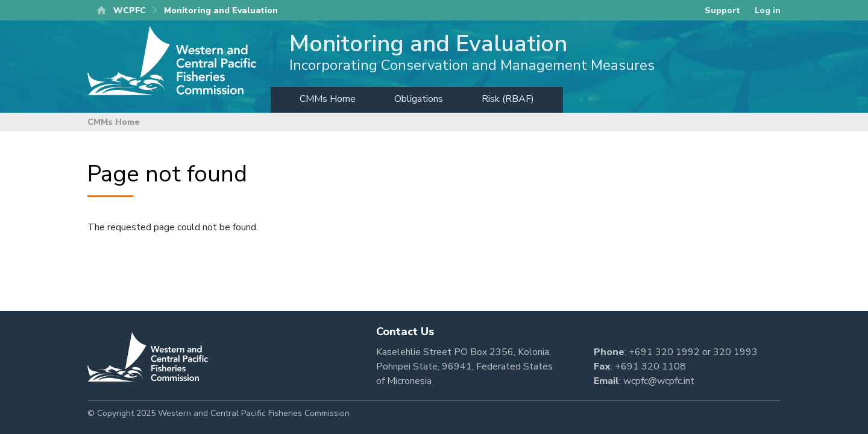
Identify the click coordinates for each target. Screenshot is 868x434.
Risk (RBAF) (508, 99)
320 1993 (735, 352)
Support (722, 11)
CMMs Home (328, 99)
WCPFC (130, 11)
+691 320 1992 (664, 352)
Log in (768, 11)
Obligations (419, 99)
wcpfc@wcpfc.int (659, 381)
